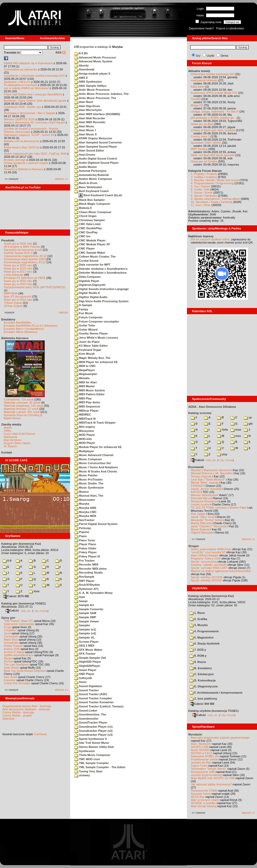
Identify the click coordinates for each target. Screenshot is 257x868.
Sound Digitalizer (88, 686)
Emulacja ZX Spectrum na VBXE (25, 278)
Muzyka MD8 (85, 516)
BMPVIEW (11, 293)
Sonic (80, 682)
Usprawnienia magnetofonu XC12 (25, 256)
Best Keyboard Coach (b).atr (100, 195)
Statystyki (8, 719)
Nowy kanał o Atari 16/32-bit (22, 147)
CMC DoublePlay (88, 228)
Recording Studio (89, 573)
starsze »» (61, 179)
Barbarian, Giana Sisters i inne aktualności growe (35, 101)
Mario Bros (11, 640)
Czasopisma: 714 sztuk (19, 399)
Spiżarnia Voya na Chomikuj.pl (23, 415)
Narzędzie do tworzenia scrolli (23, 250)
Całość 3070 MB (16, 596)
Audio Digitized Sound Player (96, 163)
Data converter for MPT (92, 265)
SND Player (84, 674)
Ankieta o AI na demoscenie (22, 141)
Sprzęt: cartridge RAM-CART (209, 568)
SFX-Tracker (85, 654)
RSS (60, 52)
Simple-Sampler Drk (90, 658)
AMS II (81, 78)
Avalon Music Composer (93, 179)
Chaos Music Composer (93, 212)
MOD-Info (83, 439)
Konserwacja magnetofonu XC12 (25, 262)
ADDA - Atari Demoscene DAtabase (212, 407)
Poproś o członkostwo (230, 28)
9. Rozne (198, 662)
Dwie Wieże (11, 668)
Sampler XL (84, 637)
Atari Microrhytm (88, 110)
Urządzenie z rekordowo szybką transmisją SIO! (34, 76)
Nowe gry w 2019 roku (18, 268)
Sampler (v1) (85, 629)
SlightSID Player (88, 662)
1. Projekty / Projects (204, 174)
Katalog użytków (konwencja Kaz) (211, 596)
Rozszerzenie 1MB (203, 772)
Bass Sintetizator (88, 187)
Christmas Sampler (90, 220)
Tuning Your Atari (88, 771)
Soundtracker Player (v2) (93, 731)
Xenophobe (11, 643)
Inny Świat (11, 677)
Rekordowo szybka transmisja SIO (213, 74)
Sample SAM (85, 613)
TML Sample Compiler (92, 763)
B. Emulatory (201, 668)
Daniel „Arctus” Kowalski (206, 489)
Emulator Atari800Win (17, 323)
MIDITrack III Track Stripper (95, 423)
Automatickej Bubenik (92, 175)
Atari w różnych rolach (205, 800)
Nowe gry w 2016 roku (18, 281)
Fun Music (84, 313)
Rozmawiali (196, 467)
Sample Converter (89, 609)
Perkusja (83, 528)
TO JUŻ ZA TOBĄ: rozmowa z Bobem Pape (218, 508)
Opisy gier (8, 618)
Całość (12, 610)
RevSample (84, 577)
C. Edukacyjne (202, 674)
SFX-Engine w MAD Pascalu (22, 247)
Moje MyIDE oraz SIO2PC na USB (213, 778)
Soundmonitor (86, 719)
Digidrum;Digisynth (90, 285)
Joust (7, 633)
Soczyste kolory (201, 794)
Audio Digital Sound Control (96, 159)
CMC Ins (82, 236)
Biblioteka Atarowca (15, 338)
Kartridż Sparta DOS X (18, 253)
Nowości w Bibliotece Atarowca (24, 169)
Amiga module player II (92, 74)
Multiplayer (84, 451)
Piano (80, 536)
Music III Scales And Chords (96, 471)
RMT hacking (199, 149)
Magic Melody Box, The (92, 358)
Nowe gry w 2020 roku (18, 265)
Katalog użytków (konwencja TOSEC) (213, 711)
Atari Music (84, 126)
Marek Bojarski (200, 529)
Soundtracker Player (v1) (93, 727)
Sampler (82, 625)
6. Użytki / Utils (200, 189)
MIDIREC (83, 415)
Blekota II (83, 208)
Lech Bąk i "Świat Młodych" (208, 479)
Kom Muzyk (84, 354)
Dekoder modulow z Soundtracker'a (101, 269)
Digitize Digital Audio (91, 297)
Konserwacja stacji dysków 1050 (24, 259)
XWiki (7, 431)
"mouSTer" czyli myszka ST (208, 552)
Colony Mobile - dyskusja (18, 712)
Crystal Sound (86, 261)
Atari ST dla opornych (18, 297)
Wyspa (8, 658)
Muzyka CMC (85, 512)
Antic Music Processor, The (95, 98)
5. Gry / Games (201, 186)
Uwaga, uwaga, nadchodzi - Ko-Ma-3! (215, 111)
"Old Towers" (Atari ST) (19, 621)
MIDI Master (85, 386)
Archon (8, 661)
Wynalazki (195, 734)
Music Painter (86, 475)
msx (236, 436)
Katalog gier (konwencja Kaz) (21, 544)
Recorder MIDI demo (90, 569)
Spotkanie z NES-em (17, 82)
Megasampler (86, 374)
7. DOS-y (198, 650)
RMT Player (84, 581)
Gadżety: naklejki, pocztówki (209, 565)
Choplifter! (10, 630)
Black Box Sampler (90, 200)
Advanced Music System (93, 61)
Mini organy (85, 427)
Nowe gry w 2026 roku (18, 244)
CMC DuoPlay (86, 232)
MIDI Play (83, 398)
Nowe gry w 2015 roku (18, 284)
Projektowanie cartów (204, 759)
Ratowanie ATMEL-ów (205, 756)
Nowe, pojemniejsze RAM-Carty (211, 549)
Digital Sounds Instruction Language (102, 289)
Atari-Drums (85, 155)
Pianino (82, 532)
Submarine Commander (19, 624)
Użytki (211, 56)
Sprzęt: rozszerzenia (204, 562)
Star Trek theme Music (92, 743)
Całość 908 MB (202, 704)
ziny (222, 454)
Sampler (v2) (85, 633)
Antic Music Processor (92, 90)
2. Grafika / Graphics (204, 177)
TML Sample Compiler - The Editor (100, 767)
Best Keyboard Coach (91, 191)
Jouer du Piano (87, 342)
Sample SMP (85, 617)
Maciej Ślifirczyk (201, 523)
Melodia (82, 378)
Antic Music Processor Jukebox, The (102, 94)
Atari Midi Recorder (90, 118)
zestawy (82, 775)
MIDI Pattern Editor (89, 394)
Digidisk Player (87, 281)
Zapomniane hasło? (201, 28)
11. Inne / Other (201, 205)
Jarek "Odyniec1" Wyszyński (209, 526)
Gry (198, 56)
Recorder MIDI (86, 564)
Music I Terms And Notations (96, 467)
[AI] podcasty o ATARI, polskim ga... (213, 118)
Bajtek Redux (12, 418)
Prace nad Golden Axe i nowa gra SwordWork (33, 94)
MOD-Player (85, 443)
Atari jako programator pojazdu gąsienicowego (220, 738)
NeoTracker (84, 520)
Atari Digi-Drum (87, 106)
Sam (80, 597)
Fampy (81, 309)
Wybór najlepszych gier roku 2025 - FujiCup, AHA (35, 154)
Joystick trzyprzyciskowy (206, 775)
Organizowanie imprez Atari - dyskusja (27, 706)
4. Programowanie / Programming (212, 183)
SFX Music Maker (88, 650)
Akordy (82, 65)
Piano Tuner (85, 540)
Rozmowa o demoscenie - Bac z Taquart (29, 113)
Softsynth (83, 678)
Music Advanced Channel (94, 455)
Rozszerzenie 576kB (204, 791)
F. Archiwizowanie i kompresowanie (216, 693)
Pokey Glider (85, 548)
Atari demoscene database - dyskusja (26, 709)
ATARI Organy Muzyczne (93, 138)
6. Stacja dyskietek (205, 643)
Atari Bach (84, 102)
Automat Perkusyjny (90, 171)
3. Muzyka (199, 625)
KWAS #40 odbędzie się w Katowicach (28, 63)
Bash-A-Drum (86, 183)
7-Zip (35, 611)
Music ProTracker (89, 479)
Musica (81, 492)
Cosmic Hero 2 (200, 136)
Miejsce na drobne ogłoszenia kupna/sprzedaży (221, 571)
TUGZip (44, 611)
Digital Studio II (87, 293)
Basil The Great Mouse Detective (25, 671)
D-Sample (83, 305)
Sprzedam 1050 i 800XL (206, 143)
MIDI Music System (90, 390)
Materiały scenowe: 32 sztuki (22, 403)
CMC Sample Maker (90, 253)
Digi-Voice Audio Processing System (101, 301)
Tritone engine (13, 303)
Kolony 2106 (12, 649)
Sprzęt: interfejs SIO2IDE (207, 577)
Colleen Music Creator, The (95, 257)
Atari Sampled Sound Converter (98, 142)
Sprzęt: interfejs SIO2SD (206, 580)
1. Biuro (197, 613)
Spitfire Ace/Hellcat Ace (19, 655)
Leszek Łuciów (200, 504)
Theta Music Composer (92, 755)
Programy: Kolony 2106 (206, 558)
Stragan (194, 546)
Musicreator (85, 500)
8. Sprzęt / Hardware (204, 196)
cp (248, 417)
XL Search (10, 446)
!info (222, 430)
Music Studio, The (89, 483)
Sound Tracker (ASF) (91, 694)
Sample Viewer (87, 621)
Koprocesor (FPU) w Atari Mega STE (214, 93)
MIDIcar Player (86, 411)
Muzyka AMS (85, 508)
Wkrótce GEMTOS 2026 (19, 119)
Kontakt (7, 452)
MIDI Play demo (87, 402)
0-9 (7, 561)
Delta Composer (87, 277)
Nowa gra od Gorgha (204, 161)
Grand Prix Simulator (17, 683)
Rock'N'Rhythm (87, 585)
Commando (11, 636)
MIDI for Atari (86, 382)
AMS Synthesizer (88, 82)
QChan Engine (13, 306)
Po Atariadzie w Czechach (21, 85)
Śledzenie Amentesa (204, 501)
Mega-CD (197, 105)
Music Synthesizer (89, 488)
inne (34, 591)
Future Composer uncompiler (97, 321)
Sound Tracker (86, 690)
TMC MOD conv (87, 759)
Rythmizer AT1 (86, 589)
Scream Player (86, 642)
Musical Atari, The (89, 496)
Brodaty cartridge (15, 160)
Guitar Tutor (85, 325)
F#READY (197, 486)
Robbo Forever (13, 646)
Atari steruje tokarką (204, 806)
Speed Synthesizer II (90, 739)
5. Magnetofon (202, 637)
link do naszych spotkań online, (211, 239)
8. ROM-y (198, 656)
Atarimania (11, 437)
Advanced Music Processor (95, 57)
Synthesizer (85, 751)
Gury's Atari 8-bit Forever (19, 434)
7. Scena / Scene (202, 193)
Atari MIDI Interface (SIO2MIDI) (97, 114)
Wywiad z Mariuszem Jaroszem (211, 470)
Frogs (8, 627)
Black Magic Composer (92, 204)
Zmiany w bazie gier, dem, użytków (213, 130)
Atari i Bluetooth (201, 744)
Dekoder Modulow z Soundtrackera (100, 273)
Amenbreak (84, 69)
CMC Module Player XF (92, 244)
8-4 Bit (81, 53)
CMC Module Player (90, 240)
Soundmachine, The (90, 714)
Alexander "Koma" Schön (207, 520)
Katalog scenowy (200, 413)
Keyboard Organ (88, 350)
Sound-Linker (86, 711)
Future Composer (89, 317)
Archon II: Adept (14, 652)
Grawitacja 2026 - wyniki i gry (22, 107)
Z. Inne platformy (203, 699)
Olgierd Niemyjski (202, 532)
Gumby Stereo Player (91, 333)
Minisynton (84, 431)
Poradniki (8, 240)
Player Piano (85, 544)
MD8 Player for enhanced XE (96, 362)
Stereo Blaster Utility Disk (94, 747)
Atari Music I (85, 130)
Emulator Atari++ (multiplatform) (24, 329)
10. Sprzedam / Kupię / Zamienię (212, 202)
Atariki (8, 428)
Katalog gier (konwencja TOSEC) (23, 603)
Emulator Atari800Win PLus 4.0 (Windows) (31, 326)
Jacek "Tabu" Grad (203, 517)
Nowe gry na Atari (202, 124)
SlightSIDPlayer (87, 666)
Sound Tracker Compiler (93, 698)
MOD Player (85, 435)
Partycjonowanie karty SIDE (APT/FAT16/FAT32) (35, 287)
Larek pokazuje (14, 275)
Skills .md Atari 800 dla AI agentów (213, 155)
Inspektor (10, 680)
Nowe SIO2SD (200, 750)
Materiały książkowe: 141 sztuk (24, 406)
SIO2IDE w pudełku (203, 803)
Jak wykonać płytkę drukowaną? (211, 784)
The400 (196, 99)
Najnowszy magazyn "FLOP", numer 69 (29, 135)
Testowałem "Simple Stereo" (209, 769)
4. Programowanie (204, 631)
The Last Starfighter (16, 665)
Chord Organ (85, 216)
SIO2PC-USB (199, 747)
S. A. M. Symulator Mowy (93, 593)
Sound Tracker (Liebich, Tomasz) (99, 706)
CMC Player (84, 248)
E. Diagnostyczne (204, 686)
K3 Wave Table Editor (91, 346)
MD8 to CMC (85, 366)
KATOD (196, 492)
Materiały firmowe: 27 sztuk (21, 409)
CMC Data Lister (88, 224)
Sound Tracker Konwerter (94, 702)
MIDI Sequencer (87, 406)
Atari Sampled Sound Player (96, 147)
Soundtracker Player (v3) (93, 735)
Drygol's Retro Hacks (17, 443)
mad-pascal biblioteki (204, 80)
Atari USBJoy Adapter (205, 555)
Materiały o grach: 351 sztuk (22, 412)
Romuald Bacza (201, 498)
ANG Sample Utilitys (90, 86)
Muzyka (82, 504)
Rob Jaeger (198, 514)
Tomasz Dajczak (201, 476)
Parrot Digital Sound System (96, 524)
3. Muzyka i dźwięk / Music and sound (215, 180)
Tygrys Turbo (199, 766)
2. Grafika (198, 619)
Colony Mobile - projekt (17, 715)
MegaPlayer (84, 370)
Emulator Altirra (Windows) (21, 332)
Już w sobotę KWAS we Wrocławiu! (26, 88)
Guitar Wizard (86, 330)
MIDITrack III (85, 419)
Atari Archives (12, 440)
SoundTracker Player (91, 722)
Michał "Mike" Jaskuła (205, 483)
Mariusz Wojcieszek (203, 495)
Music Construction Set (93, 463)
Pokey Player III (87, 556)
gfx (248, 424)
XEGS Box (198, 797)
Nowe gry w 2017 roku (18, 272)
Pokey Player (86, 552)
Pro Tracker (84, 561)
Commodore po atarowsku (21, 69)
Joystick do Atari (201, 762)
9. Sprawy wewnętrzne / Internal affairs (215, 199)
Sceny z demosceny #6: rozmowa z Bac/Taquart (34, 122)
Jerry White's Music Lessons (96, 338)
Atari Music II (85, 134)
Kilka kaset (198, 87)
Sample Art (84, 605)
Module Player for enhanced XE (98, 447)
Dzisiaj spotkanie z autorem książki (26, 163)
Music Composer (88, 459)
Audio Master (86, 167)
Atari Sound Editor (89, 150)
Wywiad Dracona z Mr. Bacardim (211, 473)
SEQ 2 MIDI (84, 646)
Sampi (81, 601)
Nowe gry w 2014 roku (18, 300)
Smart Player (85, 670)
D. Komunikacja (203, 680)
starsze (63, 312)
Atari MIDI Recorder (90, 122)
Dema (224, 56)
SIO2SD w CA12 (201, 753)
